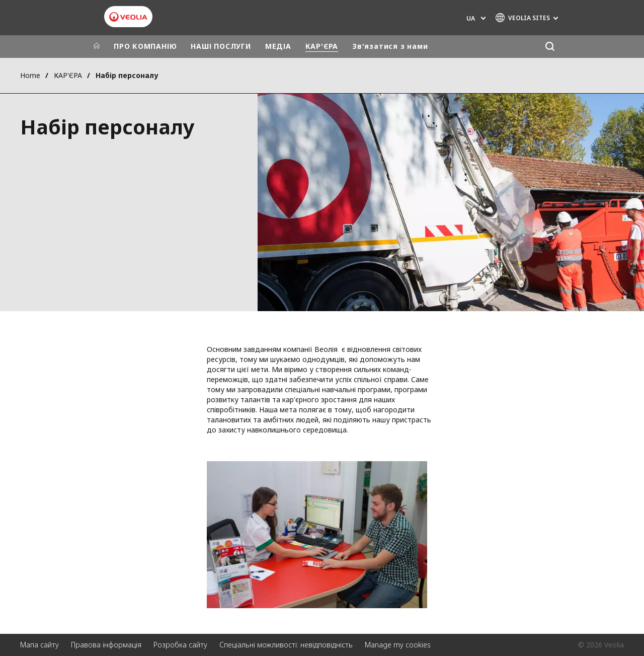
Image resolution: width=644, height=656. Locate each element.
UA (471, 18)
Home (30, 75)
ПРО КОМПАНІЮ (145, 46)
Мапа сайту (39, 645)
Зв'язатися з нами (390, 46)
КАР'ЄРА (322, 46)
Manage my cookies (398, 645)
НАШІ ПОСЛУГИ (221, 46)
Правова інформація (106, 645)
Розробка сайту (180, 645)
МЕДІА (278, 46)
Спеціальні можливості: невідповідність (286, 645)
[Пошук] (550, 47)
